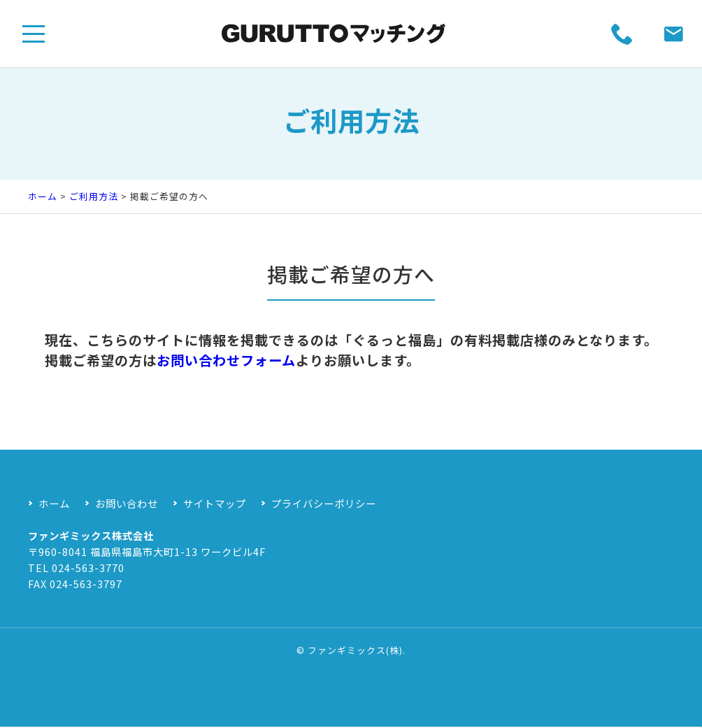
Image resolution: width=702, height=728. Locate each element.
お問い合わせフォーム (226, 375)
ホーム (43, 196)
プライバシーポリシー (324, 503)
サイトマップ (215, 503)
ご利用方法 (94, 196)
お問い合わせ (127, 503)
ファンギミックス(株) (355, 650)
